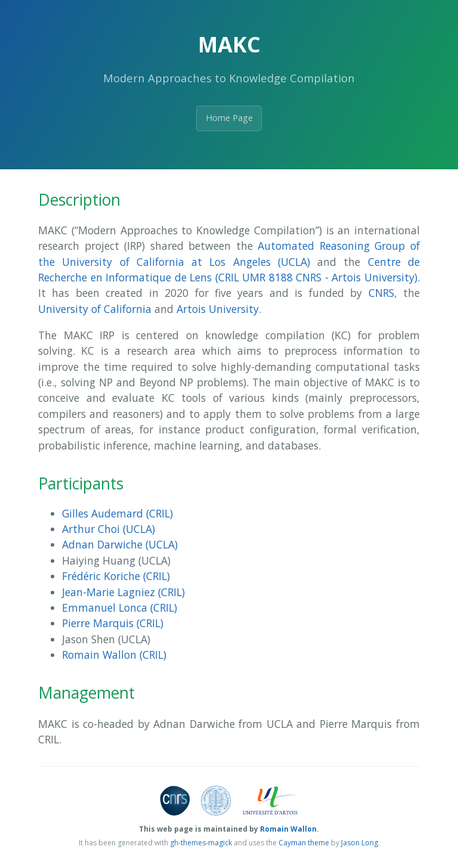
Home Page (229, 118)
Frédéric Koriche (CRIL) (116, 576)
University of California (95, 309)
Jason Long (360, 843)
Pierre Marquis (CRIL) (113, 623)
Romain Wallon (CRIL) (114, 655)
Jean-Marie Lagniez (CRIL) (123, 592)
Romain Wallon (288, 829)
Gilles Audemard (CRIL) (117, 513)
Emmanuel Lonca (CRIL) (120, 607)
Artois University (218, 309)
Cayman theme (304, 843)
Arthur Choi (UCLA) (109, 529)
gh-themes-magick (201, 843)
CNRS (381, 293)
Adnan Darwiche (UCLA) (120, 544)
